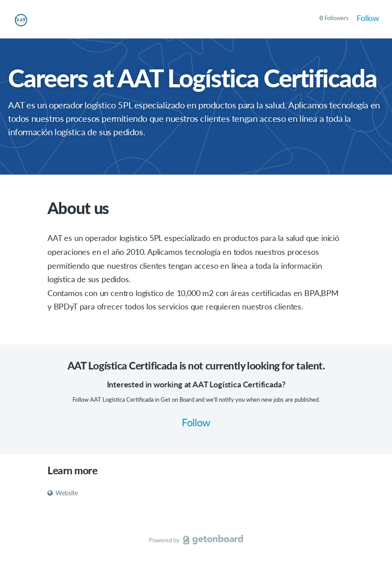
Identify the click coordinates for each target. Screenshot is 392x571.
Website (63, 493)
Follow (368, 18)
